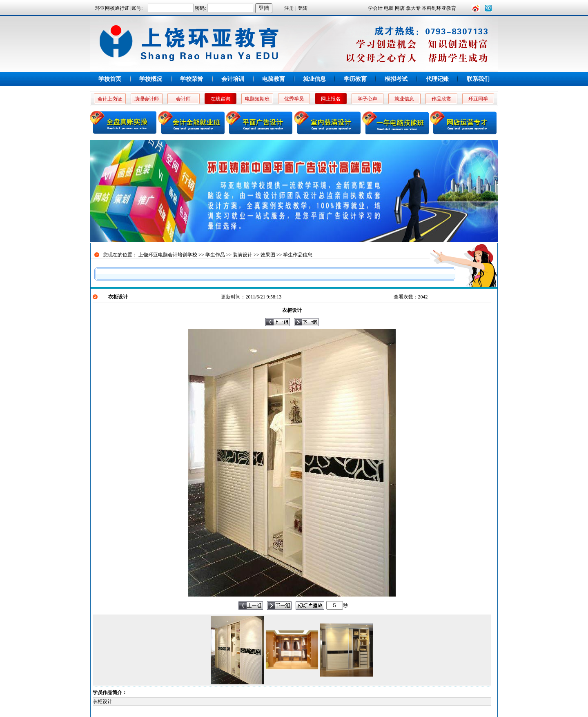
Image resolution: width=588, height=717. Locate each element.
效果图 (268, 255)
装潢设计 (243, 255)
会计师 (183, 99)
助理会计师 (147, 99)
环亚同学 (478, 99)
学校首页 (110, 79)
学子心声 (367, 99)
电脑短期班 (257, 99)
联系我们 (478, 79)
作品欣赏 (441, 99)
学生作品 (215, 255)
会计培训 (233, 79)
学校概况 (151, 79)
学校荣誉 (192, 79)
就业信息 (314, 79)
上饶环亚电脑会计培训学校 (168, 255)
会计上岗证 (110, 99)
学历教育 (355, 79)
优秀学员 (294, 99)
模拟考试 (396, 79)
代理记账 (437, 79)
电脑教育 (274, 79)
